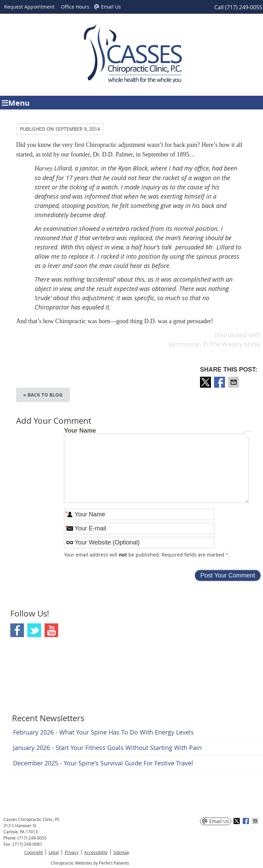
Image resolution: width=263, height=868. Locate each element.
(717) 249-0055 (244, 7)
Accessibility (96, 852)
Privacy (72, 852)
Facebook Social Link (17, 630)
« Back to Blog (43, 395)
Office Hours (75, 7)
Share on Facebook (220, 382)
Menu (16, 103)
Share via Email (234, 382)
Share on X (206, 382)
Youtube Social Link (51, 630)
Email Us (108, 7)
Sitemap (121, 852)
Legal (54, 852)
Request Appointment (29, 7)
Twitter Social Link (34, 630)
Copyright (34, 852)
